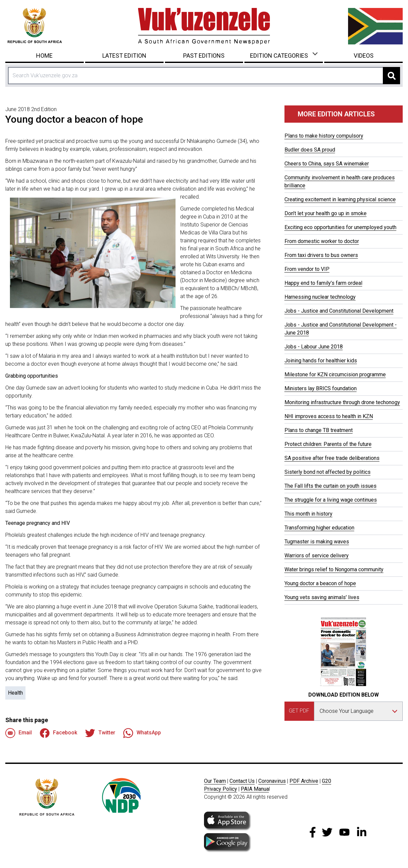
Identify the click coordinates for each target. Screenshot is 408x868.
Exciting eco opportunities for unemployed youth (340, 227)
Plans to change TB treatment (319, 430)
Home (44, 56)
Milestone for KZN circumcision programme (335, 374)
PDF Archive (304, 781)
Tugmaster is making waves (317, 542)
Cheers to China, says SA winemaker (327, 164)
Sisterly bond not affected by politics (328, 472)
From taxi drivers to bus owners (321, 255)
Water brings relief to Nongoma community (334, 569)
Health (15, 693)
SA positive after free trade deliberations (332, 458)
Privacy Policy (221, 789)
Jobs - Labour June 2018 (314, 347)
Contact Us (242, 781)
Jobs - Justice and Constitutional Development (339, 311)
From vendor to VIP (307, 269)
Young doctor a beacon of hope (320, 583)
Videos (364, 56)
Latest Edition (124, 56)
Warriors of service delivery (317, 556)
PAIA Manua (255, 789)
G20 (327, 781)
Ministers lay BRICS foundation (321, 388)
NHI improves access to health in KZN (329, 416)
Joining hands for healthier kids (321, 361)
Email (19, 733)
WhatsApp (142, 733)
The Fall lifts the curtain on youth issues (331, 486)
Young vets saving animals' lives (322, 597)
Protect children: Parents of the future (328, 444)
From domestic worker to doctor (322, 241)
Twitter (100, 733)
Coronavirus (272, 781)
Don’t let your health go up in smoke (326, 213)
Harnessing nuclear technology (320, 297)
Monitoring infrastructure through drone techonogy (342, 402)
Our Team (215, 781)
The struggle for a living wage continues (331, 500)
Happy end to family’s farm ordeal (323, 283)
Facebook (58, 733)
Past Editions (204, 56)
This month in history (308, 514)
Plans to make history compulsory (324, 136)
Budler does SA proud (310, 150)
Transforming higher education (319, 528)
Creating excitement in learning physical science (340, 199)
